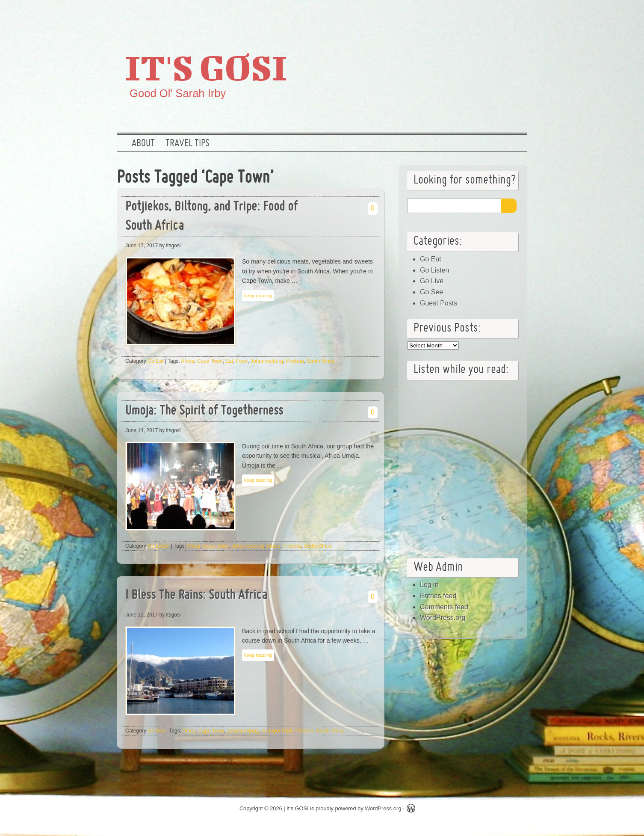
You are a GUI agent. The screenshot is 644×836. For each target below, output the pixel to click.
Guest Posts (439, 303)
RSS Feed (516, 15)
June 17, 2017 (142, 246)
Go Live (432, 281)
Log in (429, 585)
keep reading (258, 296)
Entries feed (438, 596)
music (273, 546)
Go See (156, 731)
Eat (229, 361)
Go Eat (155, 361)
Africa (188, 361)
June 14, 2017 (142, 430)
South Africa (321, 361)
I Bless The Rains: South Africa (196, 596)
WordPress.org (443, 618)
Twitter (461, 15)
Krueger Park (277, 731)
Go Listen (158, 546)
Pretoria (295, 361)
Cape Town (210, 361)
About (143, 144)
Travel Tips (188, 144)
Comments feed (444, 607)
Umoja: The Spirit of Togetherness (204, 411)
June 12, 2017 (142, 615)
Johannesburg (267, 361)
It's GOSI (206, 67)
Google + (488, 15)
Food (242, 361)
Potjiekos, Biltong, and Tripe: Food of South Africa (211, 217)
